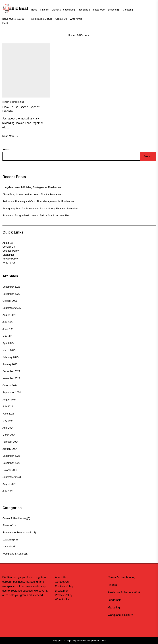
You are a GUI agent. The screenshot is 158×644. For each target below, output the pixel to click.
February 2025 (10, 357)
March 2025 (9, 350)
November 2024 (11, 378)
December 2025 (11, 287)
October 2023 (10, 470)
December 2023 (11, 456)
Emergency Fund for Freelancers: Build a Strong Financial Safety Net (40, 209)
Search (6, 149)
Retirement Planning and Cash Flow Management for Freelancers (38, 201)
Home (34, 10)
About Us (8, 243)
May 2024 (8, 421)
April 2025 (8, 343)
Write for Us (76, 19)
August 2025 (9, 315)
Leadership (114, 10)
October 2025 (10, 301)
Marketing (128, 10)
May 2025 (8, 336)
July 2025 (8, 322)
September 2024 (12, 392)
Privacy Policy (10, 259)
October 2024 (10, 386)
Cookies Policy (11, 251)
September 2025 (12, 308)
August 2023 (9, 484)
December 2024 (11, 371)
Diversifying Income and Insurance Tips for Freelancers (33, 194)
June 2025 (8, 329)
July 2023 (8, 491)
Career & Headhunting (63, 10)
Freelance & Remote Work (91, 10)
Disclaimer (8, 255)
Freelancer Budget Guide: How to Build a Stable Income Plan (36, 216)
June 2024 (8, 414)
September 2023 (12, 477)
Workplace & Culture (42, 19)
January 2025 (10, 364)
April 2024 (8, 428)
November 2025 (11, 294)
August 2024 (9, 400)
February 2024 (10, 442)
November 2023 (11, 463)
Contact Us (61, 19)
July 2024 (8, 407)
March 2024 (9, 435)
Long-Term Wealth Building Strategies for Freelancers (32, 187)
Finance (44, 10)
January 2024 (10, 449)
